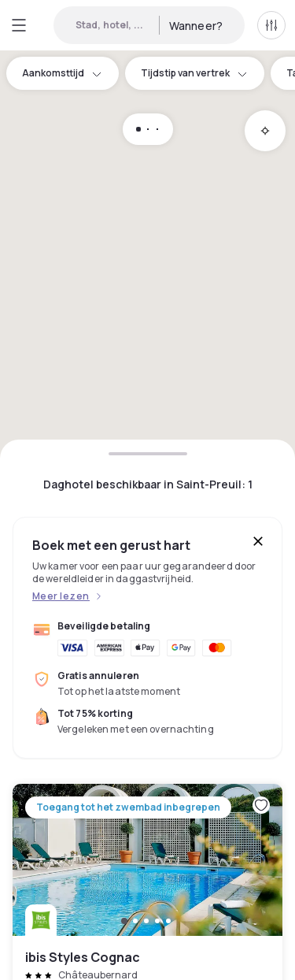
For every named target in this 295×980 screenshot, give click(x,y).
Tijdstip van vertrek (195, 73)
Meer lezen (61, 596)
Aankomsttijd (63, 73)
